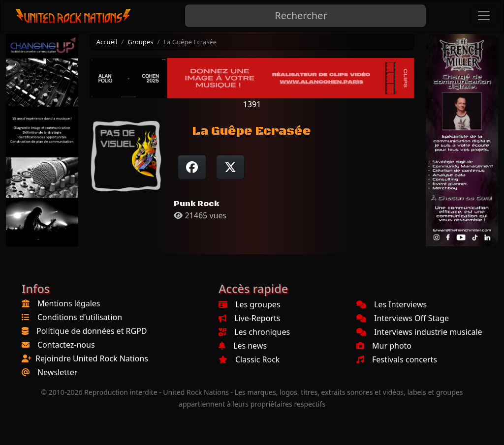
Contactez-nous (66, 345)
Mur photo (384, 346)
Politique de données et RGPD (92, 331)
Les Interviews (392, 304)
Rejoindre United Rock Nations (92, 358)
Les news (243, 346)
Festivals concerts (397, 359)
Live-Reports (249, 318)
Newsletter (57, 372)
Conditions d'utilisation (80, 317)
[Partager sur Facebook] (192, 167)
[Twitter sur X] (230, 167)
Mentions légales (69, 303)
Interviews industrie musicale (419, 332)
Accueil (107, 42)
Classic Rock (249, 359)
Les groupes (249, 304)
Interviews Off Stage (403, 318)
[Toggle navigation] (484, 16)
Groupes (140, 42)
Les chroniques (254, 332)
